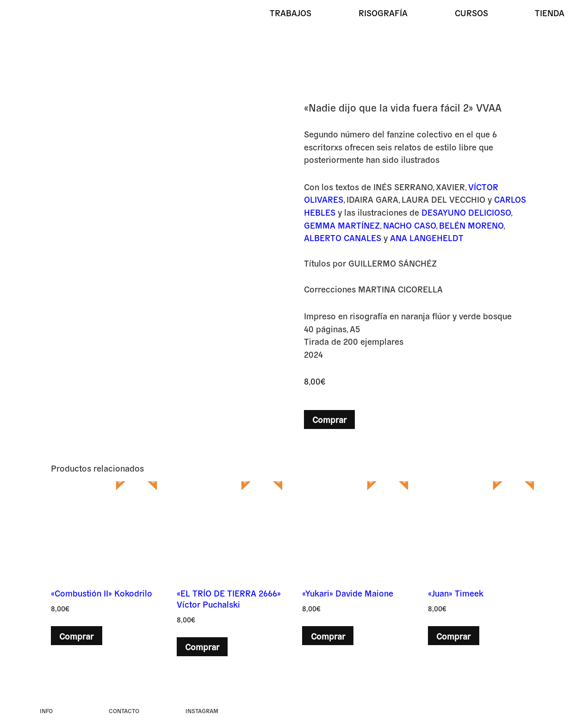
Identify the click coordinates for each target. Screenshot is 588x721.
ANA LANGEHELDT (427, 237)
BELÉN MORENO (471, 225)
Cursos (471, 12)
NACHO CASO (409, 225)
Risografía (383, 12)
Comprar (329, 419)
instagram (202, 711)
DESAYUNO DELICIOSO (466, 212)
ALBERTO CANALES (343, 237)
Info (46, 711)
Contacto (124, 711)
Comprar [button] (76, 636)
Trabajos (291, 12)
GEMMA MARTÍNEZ (342, 225)
